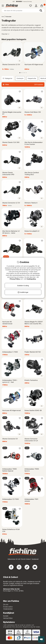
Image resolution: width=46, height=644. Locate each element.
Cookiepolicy (31, 279)
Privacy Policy (15, 279)
